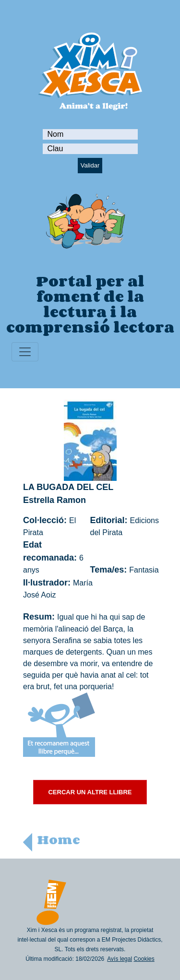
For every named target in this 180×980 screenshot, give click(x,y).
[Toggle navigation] (25, 352)
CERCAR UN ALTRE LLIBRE (90, 792)
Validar (90, 165)
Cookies (144, 959)
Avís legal (120, 959)
